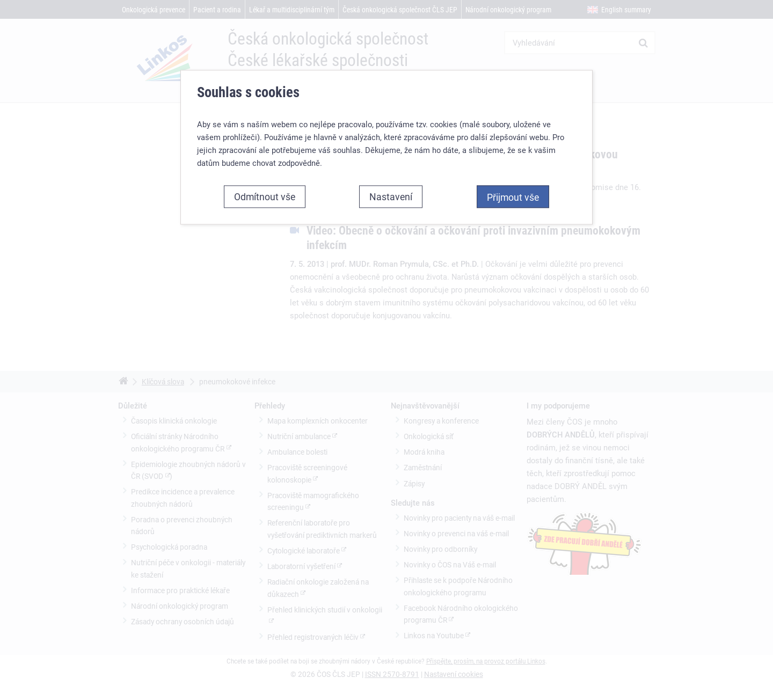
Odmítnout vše (265, 196)
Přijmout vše (513, 197)
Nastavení (391, 196)
